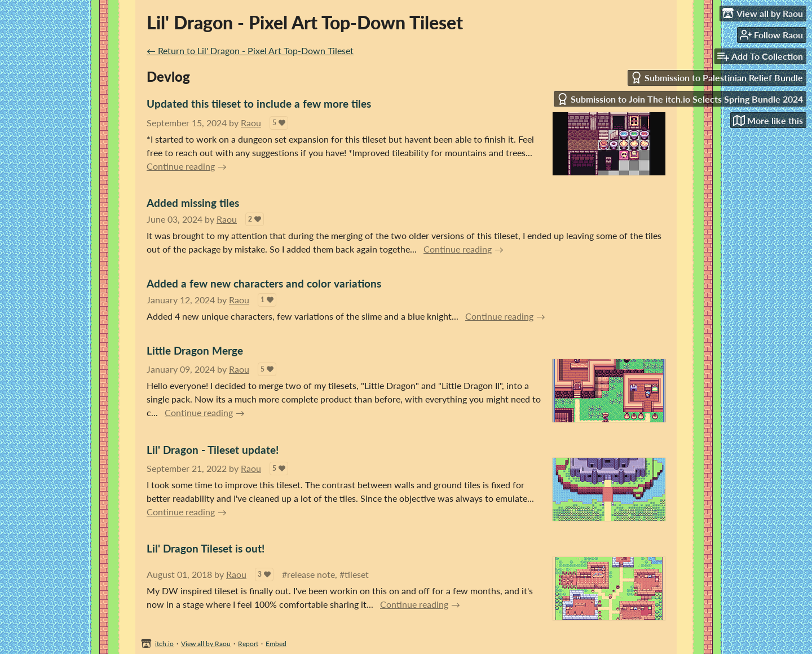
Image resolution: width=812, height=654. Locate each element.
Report (248, 644)
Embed (276, 644)
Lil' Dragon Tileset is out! (206, 548)
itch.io (164, 644)
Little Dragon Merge (195, 350)
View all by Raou (206, 644)
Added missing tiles (193, 203)
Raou (251, 123)
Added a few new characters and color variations (264, 283)
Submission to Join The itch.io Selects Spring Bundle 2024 (680, 99)
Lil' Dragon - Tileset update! (213, 450)
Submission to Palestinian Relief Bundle (717, 78)
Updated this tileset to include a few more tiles (259, 103)
